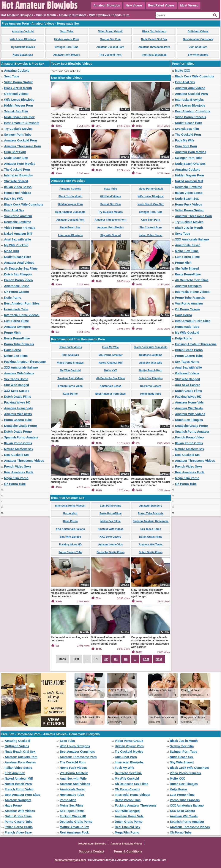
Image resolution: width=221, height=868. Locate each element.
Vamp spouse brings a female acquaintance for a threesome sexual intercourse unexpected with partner (150, 642)
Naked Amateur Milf (18, 234)
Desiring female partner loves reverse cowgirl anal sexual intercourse (69, 118)
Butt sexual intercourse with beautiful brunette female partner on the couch (108, 640)
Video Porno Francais (20, 228)
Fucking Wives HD (17, 402)
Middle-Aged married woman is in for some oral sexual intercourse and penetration (150, 165)
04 (126, 659)
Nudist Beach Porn (18, 257)
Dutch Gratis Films (17, 397)
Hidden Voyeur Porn (66, 39)
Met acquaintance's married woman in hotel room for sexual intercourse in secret (151, 482)
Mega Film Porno (16, 478)
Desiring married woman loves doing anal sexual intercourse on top (69, 276)
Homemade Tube (16, 309)
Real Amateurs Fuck (19, 472)
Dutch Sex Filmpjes (18, 274)
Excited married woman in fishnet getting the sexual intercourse (67, 323)
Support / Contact (91, 851)
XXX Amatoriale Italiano (21, 367)
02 (106, 659)
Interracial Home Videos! (22, 315)
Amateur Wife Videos (19, 373)
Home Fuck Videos (18, 193)
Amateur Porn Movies (67, 55)
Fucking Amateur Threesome (25, 362)
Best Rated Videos (161, 5)
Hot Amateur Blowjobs (92, 844)
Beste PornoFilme (17, 338)
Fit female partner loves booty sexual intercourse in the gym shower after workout (109, 118)
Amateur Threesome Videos (24, 461)
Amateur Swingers (17, 327)
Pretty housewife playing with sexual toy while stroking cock (110, 274)
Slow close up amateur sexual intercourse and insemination (109, 163)
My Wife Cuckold (16, 245)
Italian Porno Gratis (18, 443)
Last (146, 659)
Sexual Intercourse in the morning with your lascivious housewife (109, 435)
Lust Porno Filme (16, 321)
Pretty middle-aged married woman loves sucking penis (108, 591)
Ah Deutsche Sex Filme (21, 268)
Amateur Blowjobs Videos (126, 844)
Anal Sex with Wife (17, 239)
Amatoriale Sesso (17, 286)
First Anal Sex (14, 210)
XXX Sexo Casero (17, 391)
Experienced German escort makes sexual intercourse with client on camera (69, 593)
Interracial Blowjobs (154, 55)
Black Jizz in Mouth (154, 31)
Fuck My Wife (14, 199)
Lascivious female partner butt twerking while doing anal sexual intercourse (110, 482)
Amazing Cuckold (23, 31)
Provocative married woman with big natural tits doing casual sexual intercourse (148, 276)
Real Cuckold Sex (17, 455)
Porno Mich (12, 333)
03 (116, 659)
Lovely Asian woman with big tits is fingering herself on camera (149, 435)
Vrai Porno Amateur (18, 216)
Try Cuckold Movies (23, 47)
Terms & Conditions (128, 851)
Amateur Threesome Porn (154, 47)
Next (159, 659)
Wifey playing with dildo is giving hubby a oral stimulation (110, 322)
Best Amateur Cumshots (198, 39)
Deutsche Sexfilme (18, 222)
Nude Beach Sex (23, 55)
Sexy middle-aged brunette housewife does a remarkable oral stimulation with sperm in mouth (69, 436)
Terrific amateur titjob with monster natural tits (147, 322)
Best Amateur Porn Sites (22, 303)
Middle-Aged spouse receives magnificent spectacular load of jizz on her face (150, 118)
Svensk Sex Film (110, 39)
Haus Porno (13, 350)
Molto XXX (12, 251)
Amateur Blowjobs (107, 5)
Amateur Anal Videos (19, 263)
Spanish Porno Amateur (21, 437)
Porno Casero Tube (18, 420)
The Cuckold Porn (110, 55)
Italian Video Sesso (18, 187)
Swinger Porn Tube (66, 47)
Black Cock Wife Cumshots (24, 204)
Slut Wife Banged (17, 385)
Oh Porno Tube (15, 484)
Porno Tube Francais (19, 344)
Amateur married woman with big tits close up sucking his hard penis (69, 165)
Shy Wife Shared (198, 55)
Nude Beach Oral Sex (154, 39)
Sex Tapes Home (16, 379)
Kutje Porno (13, 298)
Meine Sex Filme (16, 356)
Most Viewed (189, 5)
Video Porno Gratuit (110, 31)
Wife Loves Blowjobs (23, 39)
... (135, 659)
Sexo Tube (67, 31)
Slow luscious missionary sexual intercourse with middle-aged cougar (150, 593)
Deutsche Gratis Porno (21, 426)
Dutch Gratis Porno (18, 432)
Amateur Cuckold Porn (110, 47)
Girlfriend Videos (198, 31)
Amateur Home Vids (18, 408)
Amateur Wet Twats (18, 414)
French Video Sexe (18, 466)
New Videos (134, 5)
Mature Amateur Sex (19, 449)
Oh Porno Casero (17, 292)
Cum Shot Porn (198, 47)
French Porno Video (18, 280)
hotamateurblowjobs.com (70, 860)
